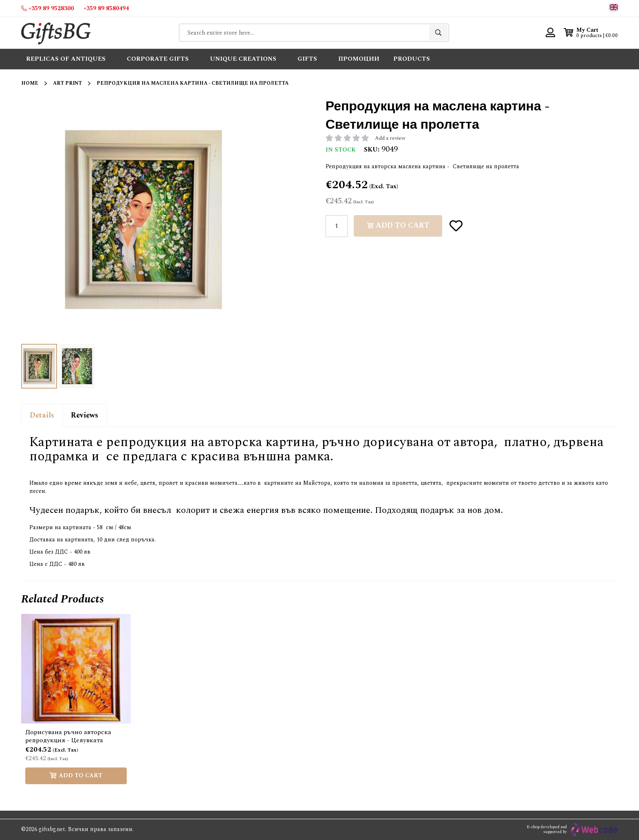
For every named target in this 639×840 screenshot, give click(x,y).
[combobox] (314, 33)
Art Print (67, 83)
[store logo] (56, 33)
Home (30, 83)
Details (42, 415)
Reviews (85, 415)
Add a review (390, 138)
